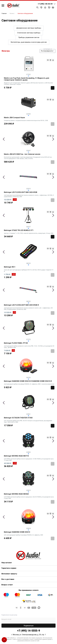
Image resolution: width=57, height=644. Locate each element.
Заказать (53, 124)
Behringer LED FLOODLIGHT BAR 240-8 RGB (21, 192)
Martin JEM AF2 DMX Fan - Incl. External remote (22, 154)
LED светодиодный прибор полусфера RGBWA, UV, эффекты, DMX (24, 535)
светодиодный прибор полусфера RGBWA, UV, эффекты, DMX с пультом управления (29, 384)
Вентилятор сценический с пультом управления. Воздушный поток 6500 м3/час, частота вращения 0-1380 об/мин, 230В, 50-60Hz (28, 158)
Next (53, 139)
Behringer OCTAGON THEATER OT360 (18, 418)
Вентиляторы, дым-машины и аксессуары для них (29, 42)
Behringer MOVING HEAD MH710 (16, 456)
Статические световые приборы (29, 33)
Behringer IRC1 (10, 267)
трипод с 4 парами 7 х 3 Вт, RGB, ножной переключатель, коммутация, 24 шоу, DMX (29, 233)
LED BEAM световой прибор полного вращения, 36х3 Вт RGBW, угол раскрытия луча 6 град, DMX (29, 498)
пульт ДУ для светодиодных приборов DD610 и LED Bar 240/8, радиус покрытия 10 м (29, 271)
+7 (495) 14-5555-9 (29, 631)
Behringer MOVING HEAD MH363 (16, 494)
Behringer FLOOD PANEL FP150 (16, 343)
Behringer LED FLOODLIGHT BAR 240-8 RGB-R (21, 305)
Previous (4, 139)
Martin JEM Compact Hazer (14, 118)
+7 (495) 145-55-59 (45, 4)
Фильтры (6, 51)
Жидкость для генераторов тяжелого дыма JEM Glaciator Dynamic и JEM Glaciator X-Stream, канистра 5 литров (28, 84)
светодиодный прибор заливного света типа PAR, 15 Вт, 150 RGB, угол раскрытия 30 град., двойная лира (29, 347)
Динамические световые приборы (29, 28)
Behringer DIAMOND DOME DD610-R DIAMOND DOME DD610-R (28, 381)
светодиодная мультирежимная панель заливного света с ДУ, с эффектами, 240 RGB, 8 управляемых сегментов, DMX (28, 309)
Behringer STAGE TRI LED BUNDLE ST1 (19, 230)
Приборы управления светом (29, 37)
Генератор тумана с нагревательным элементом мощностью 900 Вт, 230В (26, 121)
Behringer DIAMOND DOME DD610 (17, 532)
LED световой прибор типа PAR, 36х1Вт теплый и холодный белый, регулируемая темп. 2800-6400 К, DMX (28, 421)
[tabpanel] (28, 139)
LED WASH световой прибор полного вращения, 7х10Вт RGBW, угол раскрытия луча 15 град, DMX (29, 460)
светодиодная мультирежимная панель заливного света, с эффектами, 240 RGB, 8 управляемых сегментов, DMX (29, 196)
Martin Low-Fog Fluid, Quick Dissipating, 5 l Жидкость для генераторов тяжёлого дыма (27, 79)
